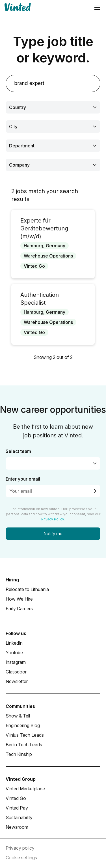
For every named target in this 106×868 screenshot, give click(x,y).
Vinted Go (16, 798)
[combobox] (53, 107)
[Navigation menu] (97, 7)
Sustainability (19, 817)
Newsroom (17, 827)
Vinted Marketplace (25, 789)
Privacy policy (20, 848)
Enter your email (23, 479)
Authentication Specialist (40, 299)
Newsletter (17, 681)
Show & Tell (18, 716)
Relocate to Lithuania (27, 589)
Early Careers (19, 609)
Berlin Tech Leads (24, 745)
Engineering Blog (23, 725)
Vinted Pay (17, 808)
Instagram (16, 662)
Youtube (14, 653)
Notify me (53, 534)
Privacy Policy (53, 519)
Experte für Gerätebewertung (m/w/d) (44, 228)
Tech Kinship (19, 754)
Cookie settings (21, 858)
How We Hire (19, 599)
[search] (53, 83)
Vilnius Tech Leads (25, 735)
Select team (18, 451)
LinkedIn (14, 643)
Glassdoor (16, 672)
